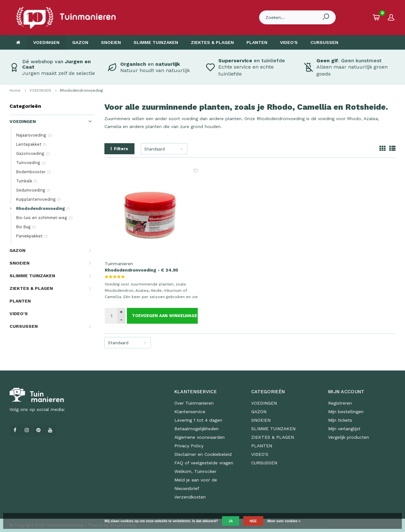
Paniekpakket (32, 236)
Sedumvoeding (33, 190)
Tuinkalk (27, 181)
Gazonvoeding (33, 153)
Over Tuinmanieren (194, 403)
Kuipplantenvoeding (38, 199)
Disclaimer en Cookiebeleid (203, 454)
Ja (231, 521)
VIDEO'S (289, 42)
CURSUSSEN (324, 42)
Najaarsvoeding (34, 135)
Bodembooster (34, 172)
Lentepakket (31, 144)
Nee (253, 521)
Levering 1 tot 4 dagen (198, 420)
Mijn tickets (340, 420)
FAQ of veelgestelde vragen (204, 463)
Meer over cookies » (284, 521)
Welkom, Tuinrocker (195, 471)
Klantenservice (190, 412)
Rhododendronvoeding (81, 90)
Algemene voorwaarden (199, 437)
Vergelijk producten (349, 437)
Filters (119, 149)
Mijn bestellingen (346, 412)
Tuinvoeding (31, 163)
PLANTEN (257, 42)
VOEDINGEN (46, 42)
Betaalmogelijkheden (196, 429)
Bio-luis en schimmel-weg (44, 218)
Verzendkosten (190, 497)
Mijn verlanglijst (344, 429)
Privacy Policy (189, 446)
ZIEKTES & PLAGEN (212, 42)
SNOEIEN (111, 42)
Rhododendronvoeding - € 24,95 (141, 270)
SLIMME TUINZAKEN (156, 42)
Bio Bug (26, 227)
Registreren (340, 403)
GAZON (80, 42)
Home (15, 90)
